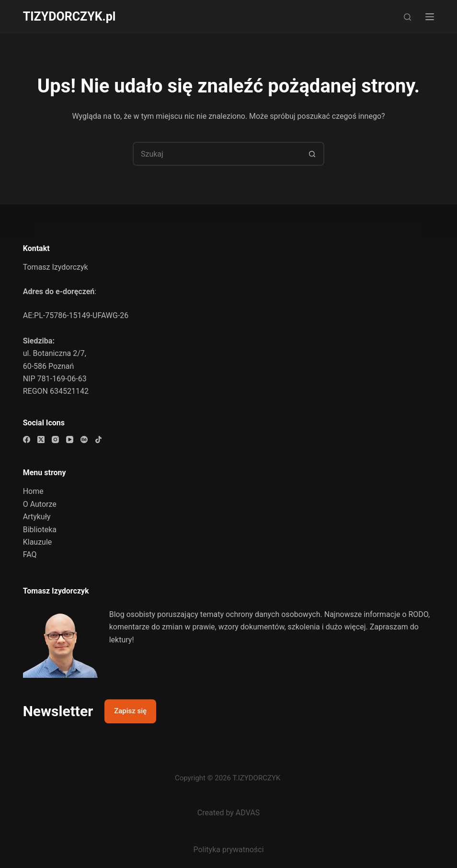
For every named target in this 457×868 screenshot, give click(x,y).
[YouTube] (70, 440)
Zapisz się (130, 711)
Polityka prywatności (228, 850)
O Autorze (40, 504)
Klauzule (38, 542)
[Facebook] (27, 440)
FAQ (30, 554)
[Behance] (84, 440)
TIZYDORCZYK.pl (69, 17)
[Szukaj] (407, 17)
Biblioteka (40, 530)
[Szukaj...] (217, 154)
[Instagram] (55, 440)
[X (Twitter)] (41, 440)
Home (33, 491)
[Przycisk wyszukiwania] (312, 154)
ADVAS (248, 813)
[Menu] (430, 17)
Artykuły (37, 517)
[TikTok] (98, 440)
